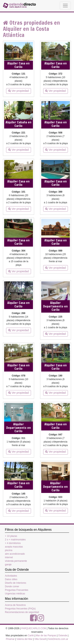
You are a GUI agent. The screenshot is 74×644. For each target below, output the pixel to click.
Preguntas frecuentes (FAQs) (20, 609)
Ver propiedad (19, 91)
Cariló (31, 635)
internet (9, 557)
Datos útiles (11, 579)
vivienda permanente (16, 561)
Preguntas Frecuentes (17, 590)
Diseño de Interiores (15, 583)
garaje (8, 565)
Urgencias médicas (15, 594)
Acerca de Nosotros (15, 605)
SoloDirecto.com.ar (58, 639)
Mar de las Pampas (46, 635)
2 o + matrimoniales (15, 540)
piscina (9, 550)
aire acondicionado (15, 554)
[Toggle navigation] (65, 6)
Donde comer (12, 586)
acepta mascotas (14, 547)
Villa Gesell (40, 639)
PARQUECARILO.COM (34, 628)
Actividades (11, 576)
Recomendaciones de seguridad (22, 612)
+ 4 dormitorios (13, 543)
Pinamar (10, 639)
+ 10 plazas (11, 536)
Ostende (63, 635)
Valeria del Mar (24, 639)
